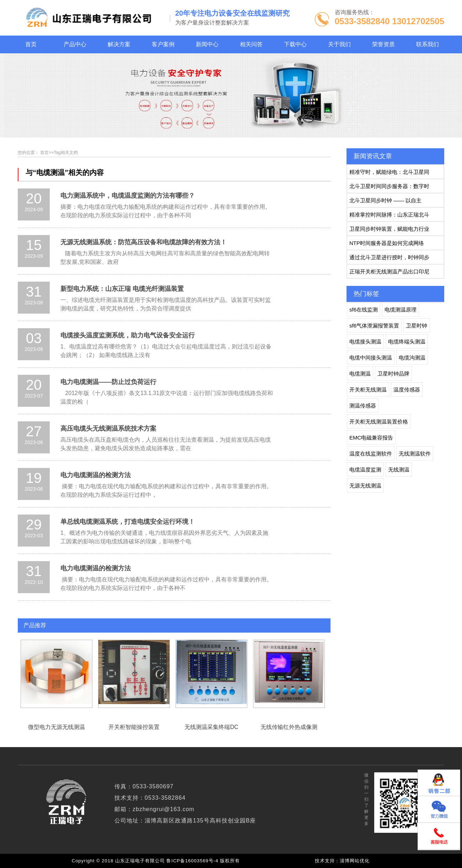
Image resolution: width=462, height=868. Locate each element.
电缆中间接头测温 (371, 358)
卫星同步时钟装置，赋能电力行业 (389, 229)
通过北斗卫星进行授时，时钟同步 (389, 257)
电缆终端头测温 (407, 342)
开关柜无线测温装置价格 (379, 422)
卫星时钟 (417, 326)
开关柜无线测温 (368, 390)
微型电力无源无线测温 (57, 674)
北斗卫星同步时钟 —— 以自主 (385, 200)
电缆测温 (360, 374)
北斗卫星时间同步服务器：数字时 (389, 186)
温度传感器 (407, 390)
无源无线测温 (365, 486)
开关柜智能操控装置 (134, 674)
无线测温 (399, 470)
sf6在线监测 (364, 310)
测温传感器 (363, 406)
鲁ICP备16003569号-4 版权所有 (205, 861)
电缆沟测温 (412, 358)
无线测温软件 (415, 454)
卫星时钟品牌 (393, 374)
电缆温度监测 (365, 470)
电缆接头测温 (365, 342)
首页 (44, 153)
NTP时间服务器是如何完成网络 (387, 243)
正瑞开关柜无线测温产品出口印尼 (389, 271)
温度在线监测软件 (371, 454)
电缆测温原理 (401, 310)
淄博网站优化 (355, 861)
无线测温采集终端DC (211, 674)
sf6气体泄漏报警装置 (374, 326)
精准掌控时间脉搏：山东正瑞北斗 (389, 215)
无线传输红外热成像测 (289, 674)
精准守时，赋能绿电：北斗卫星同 (389, 172)
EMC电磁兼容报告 (371, 438)
